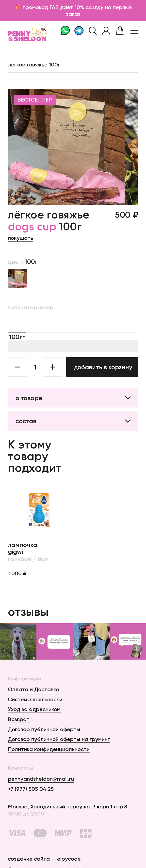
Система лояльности (35, 699)
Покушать (21, 238)
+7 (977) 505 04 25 (31, 789)
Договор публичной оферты (44, 729)
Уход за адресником (34, 709)
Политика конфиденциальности (49, 749)
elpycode (69, 859)
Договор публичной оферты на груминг (59, 739)
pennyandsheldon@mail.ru (41, 779)
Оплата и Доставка (34, 689)
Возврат (19, 719)
